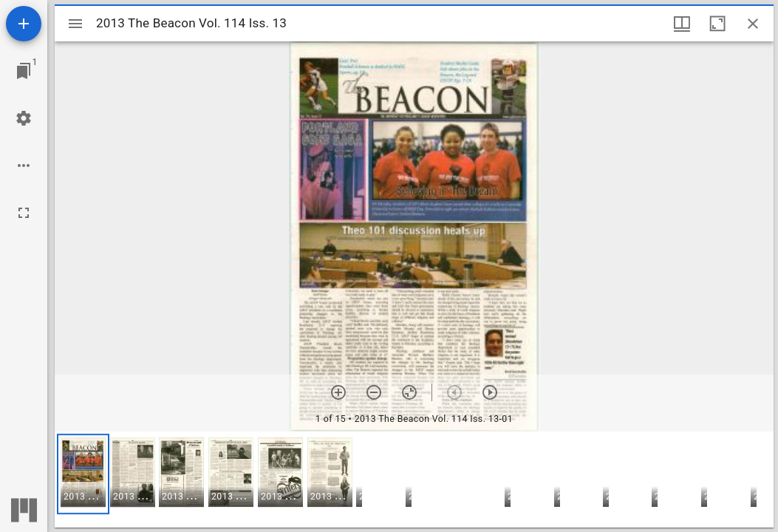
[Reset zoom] (409, 392)
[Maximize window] (717, 24)
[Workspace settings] (24, 118)
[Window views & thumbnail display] (682, 24)
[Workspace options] (24, 166)
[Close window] (753, 24)
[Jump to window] (24, 71)
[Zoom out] (374, 392)
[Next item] (490, 392)
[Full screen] (24, 213)
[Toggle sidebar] (75, 24)
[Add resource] (24, 24)
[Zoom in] (338, 392)
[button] (83, 474)
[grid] (414, 480)
